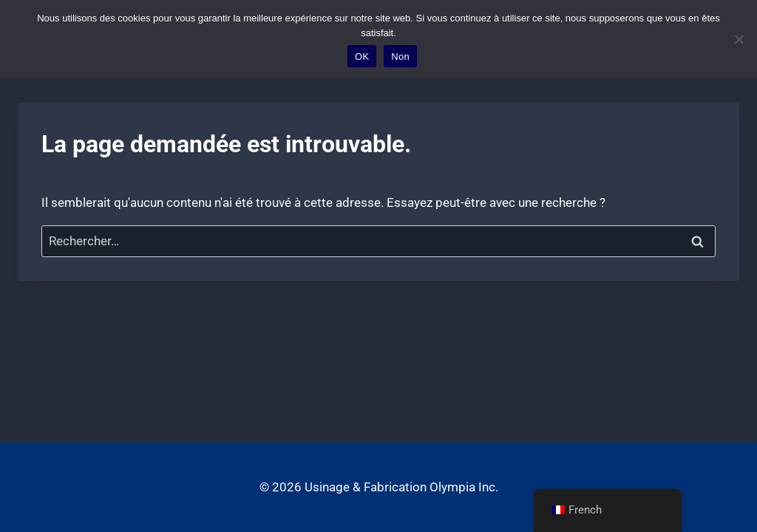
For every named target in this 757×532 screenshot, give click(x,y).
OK (362, 57)
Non (400, 57)
